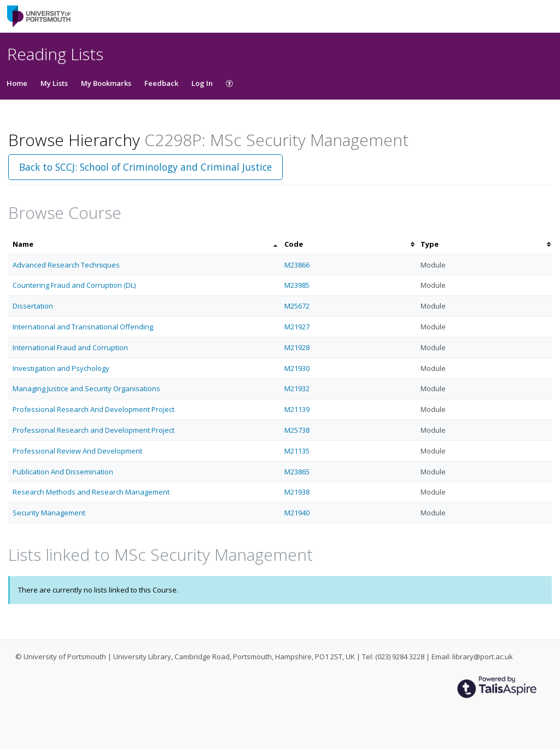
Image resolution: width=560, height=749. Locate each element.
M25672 (297, 306)
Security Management (49, 513)
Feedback (161, 83)
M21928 (297, 347)
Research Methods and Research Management (91, 492)
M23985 (297, 285)
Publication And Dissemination (63, 472)
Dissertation (33, 306)
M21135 (297, 451)
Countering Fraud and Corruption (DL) (74, 285)
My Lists (54, 83)
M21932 (297, 388)
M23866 (297, 265)
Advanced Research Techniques (66, 265)
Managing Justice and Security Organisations (86, 388)
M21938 (297, 492)
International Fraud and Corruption (70, 347)
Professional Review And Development (77, 451)
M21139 (297, 409)
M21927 (297, 327)
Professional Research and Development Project (94, 430)
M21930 (297, 368)
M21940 (297, 513)
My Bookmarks (106, 83)
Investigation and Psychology (61, 368)
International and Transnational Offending (83, 327)
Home (17, 83)
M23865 (297, 472)
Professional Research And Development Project (94, 409)
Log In (202, 83)
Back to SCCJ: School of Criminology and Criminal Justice (145, 167)
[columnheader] (144, 244)
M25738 (297, 430)
